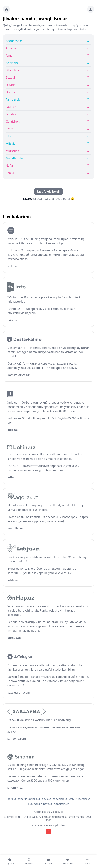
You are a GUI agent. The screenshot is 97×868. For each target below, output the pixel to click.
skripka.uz (34, 799)
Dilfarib (11, 85)
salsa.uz (22, 799)
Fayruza (11, 107)
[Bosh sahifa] (6, 9)
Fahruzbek (13, 100)
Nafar (9, 166)
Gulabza (11, 114)
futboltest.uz (61, 804)
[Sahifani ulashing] (91, 9)
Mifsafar (11, 144)
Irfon (9, 136)
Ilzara (9, 129)
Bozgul (10, 77)
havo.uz (48, 804)
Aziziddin (12, 63)
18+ (48, 831)
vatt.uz (73, 799)
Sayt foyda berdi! (48, 191)
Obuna (35, 825)
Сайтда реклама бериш (49, 812)
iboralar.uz (84, 799)
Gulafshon (13, 122)
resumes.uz (35, 804)
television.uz (60, 799)
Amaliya (11, 48)
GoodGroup (50, 825)
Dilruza (10, 92)
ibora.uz (12, 799)
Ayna (9, 55)
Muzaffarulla (14, 158)
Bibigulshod (14, 70)
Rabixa (10, 173)
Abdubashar (14, 41)
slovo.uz (46, 799)
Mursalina (12, 151)
